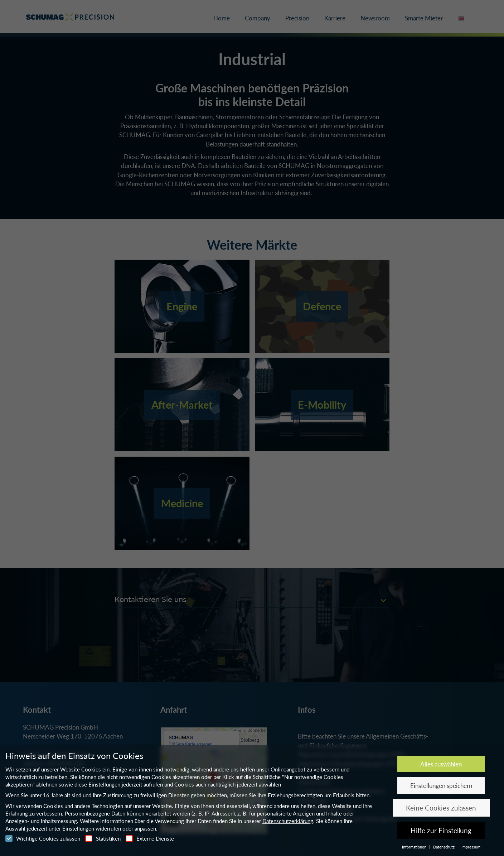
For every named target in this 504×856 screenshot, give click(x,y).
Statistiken (103, 838)
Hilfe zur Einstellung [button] (441, 830)
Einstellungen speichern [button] (441, 786)
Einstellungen (78, 828)
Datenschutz (444, 847)
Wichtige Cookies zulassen (43, 838)
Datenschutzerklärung (288, 821)
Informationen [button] (415, 847)
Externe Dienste (150, 838)
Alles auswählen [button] (441, 764)
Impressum (471, 847)
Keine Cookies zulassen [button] (441, 808)
